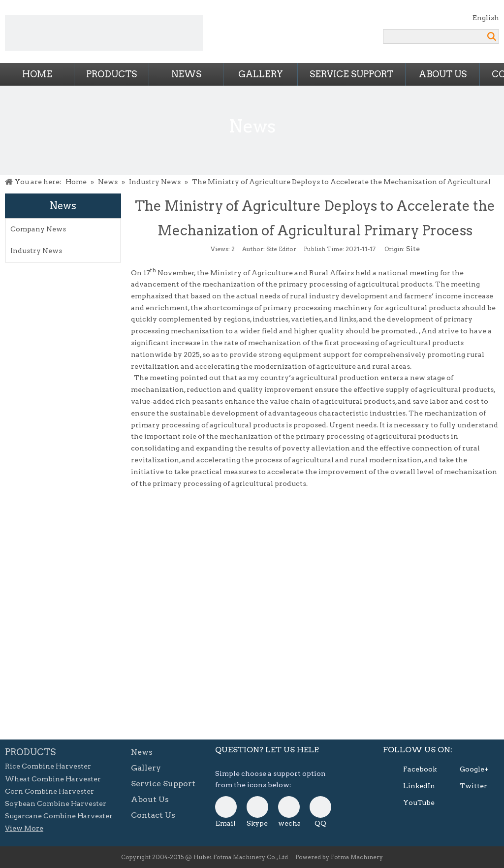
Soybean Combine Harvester (56, 804)
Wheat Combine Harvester (53, 779)
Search (492, 36)
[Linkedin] (410, 786)
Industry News (36, 251)
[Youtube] (410, 803)
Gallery (261, 74)
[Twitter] (467, 786)
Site (413, 249)
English (486, 18)
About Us (443, 74)
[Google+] (467, 770)
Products (111, 74)
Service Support (351, 74)
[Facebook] (410, 770)
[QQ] (320, 807)
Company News (38, 229)
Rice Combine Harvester (48, 766)
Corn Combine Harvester (49, 791)
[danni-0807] (289, 807)
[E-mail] (226, 807)
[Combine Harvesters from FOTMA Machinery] (104, 33)
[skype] (257, 807)
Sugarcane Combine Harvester (59, 816)
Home (37, 74)
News (186, 74)
